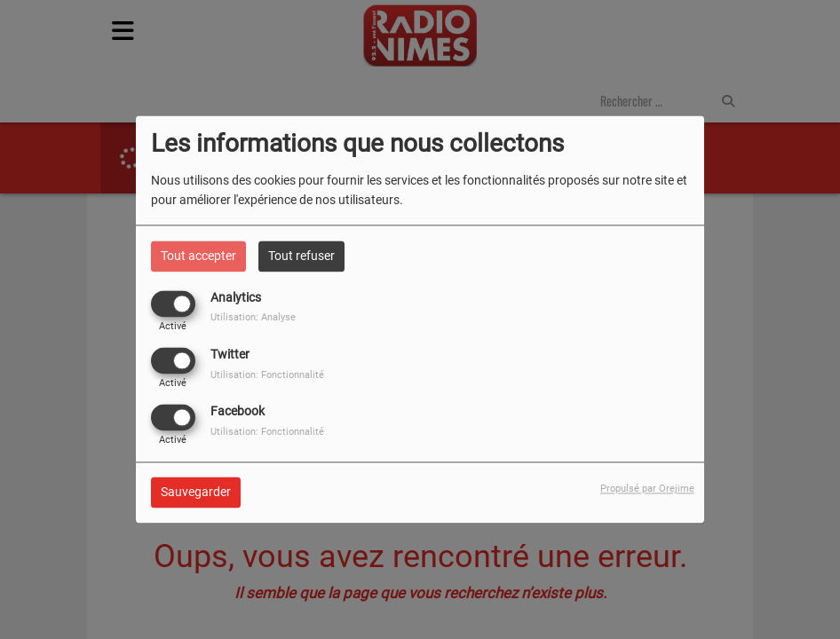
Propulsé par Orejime (647, 489)
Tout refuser (301, 256)
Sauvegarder (196, 493)
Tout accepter (198, 256)
